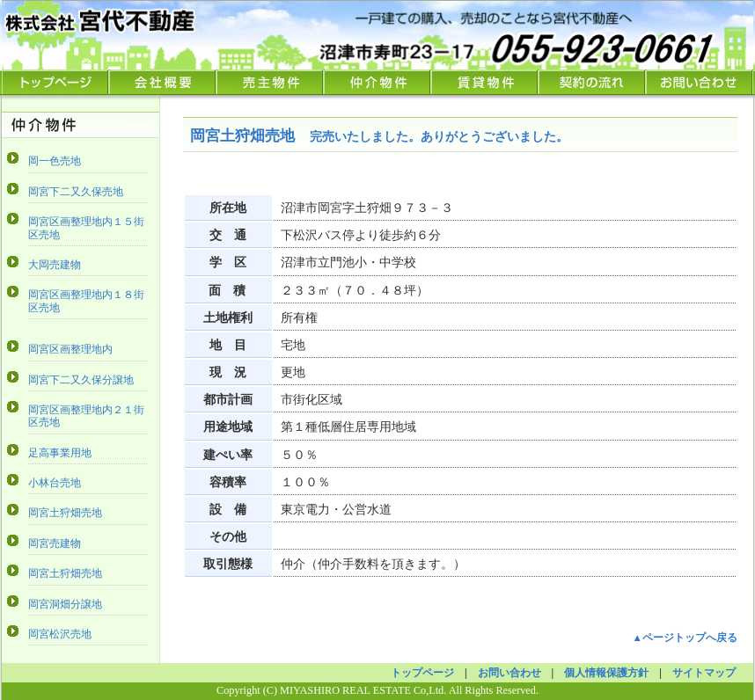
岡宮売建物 (55, 543)
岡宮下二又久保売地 (76, 192)
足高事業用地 (60, 453)
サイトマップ (704, 673)
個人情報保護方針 (606, 673)
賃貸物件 (485, 83)
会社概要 (163, 83)
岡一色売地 (55, 161)
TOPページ (55, 83)
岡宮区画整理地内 (70, 349)
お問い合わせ (700, 83)
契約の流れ (592, 83)
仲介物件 (377, 83)
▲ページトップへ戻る (685, 638)
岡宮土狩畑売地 (65, 513)
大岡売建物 (55, 265)
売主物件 (270, 83)
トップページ (422, 673)
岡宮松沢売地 (60, 634)
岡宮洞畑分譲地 (65, 604)
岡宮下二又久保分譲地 (81, 380)
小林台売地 (55, 483)
